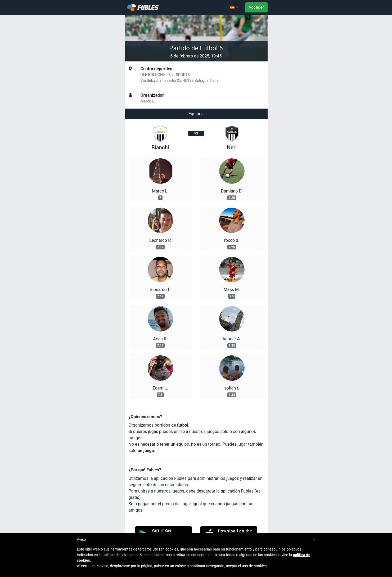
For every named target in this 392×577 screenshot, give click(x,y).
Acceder (256, 7)
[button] (235, 7)
